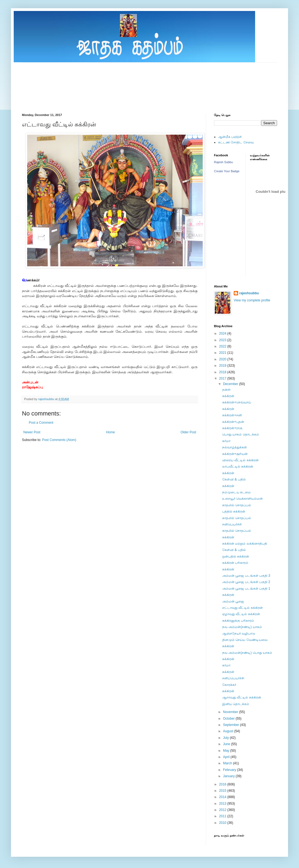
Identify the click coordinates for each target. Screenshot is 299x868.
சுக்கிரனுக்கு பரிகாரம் (238, 621)
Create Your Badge (227, 171)
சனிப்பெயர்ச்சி (233, 678)
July (226, 738)
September (232, 725)
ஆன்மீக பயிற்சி (230, 137)
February (230, 770)
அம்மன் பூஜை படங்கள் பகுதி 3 (246, 576)
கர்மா (226, 441)
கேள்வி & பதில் (234, 479)
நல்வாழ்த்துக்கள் (235, 447)
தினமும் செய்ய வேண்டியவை (245, 640)
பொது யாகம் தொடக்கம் (241, 434)
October (229, 719)
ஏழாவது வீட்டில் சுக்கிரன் (241, 614)
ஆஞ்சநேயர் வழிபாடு (239, 634)
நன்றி (226, 390)
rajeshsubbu (47, 399)
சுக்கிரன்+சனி (232, 415)
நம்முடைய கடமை (236, 492)
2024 (223, 333)
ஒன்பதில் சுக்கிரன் (236, 556)
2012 (223, 810)
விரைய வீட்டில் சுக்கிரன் (240, 460)
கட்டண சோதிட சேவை (236, 142)
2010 (223, 823)
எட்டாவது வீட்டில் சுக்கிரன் (242, 608)
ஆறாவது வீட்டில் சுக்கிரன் (242, 697)
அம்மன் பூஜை (233, 601)
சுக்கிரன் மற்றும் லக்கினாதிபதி (245, 544)
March (228, 763)
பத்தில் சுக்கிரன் (234, 511)
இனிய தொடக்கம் (236, 704)
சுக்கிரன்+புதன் (233, 422)
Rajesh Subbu (223, 162)
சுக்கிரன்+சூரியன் (235, 454)
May (227, 751)
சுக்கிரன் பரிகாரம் (235, 563)
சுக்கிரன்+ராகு (232, 428)
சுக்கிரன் (228, 396)
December (231, 384)
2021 (223, 353)
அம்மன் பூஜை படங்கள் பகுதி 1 (246, 589)
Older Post (188, 432)
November (231, 712)
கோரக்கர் (229, 685)
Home (111, 432)
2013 (223, 804)
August (229, 731)
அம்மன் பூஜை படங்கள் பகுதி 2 (246, 582)
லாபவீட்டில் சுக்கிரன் (238, 466)
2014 (223, 797)
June (227, 744)
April (227, 757)
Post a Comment (41, 423)
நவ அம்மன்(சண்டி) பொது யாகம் (247, 653)
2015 (223, 791)
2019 (223, 366)
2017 (223, 378)
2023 (223, 340)
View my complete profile (252, 300)
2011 (223, 816)
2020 (223, 359)
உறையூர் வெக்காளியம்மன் (242, 499)
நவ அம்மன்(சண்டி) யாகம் (242, 627)
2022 (223, 346)
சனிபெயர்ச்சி (232, 524)
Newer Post (32, 432)
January (229, 776)
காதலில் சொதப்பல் (237, 505)
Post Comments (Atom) (59, 440)
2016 (223, 784)
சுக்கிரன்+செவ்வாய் (237, 402)
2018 (223, 372)
